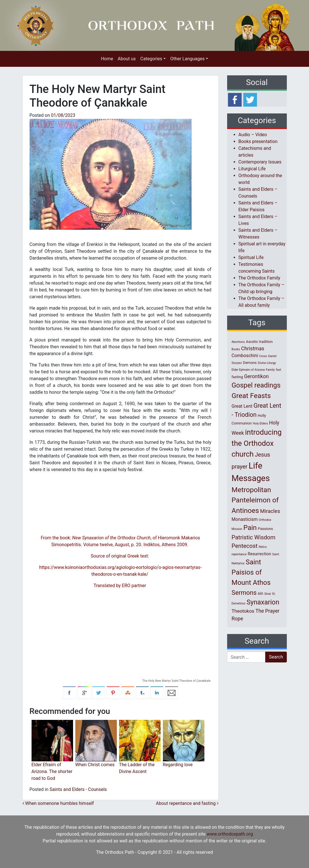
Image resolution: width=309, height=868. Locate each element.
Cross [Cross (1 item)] (263, 356)
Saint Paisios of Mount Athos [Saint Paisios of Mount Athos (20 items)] (251, 572)
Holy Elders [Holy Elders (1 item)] (260, 423)
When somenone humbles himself (58, 803)
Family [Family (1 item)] (270, 370)
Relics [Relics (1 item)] (263, 547)
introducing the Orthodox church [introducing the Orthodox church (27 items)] (257, 443)
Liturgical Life (252, 169)
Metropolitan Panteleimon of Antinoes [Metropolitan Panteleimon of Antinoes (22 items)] (255, 500)
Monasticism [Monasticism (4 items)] (245, 519)
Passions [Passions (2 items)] (265, 529)
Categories (151, 59)
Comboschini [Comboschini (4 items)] (245, 356)
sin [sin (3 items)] (261, 593)
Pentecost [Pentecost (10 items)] (245, 546)
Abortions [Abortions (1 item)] (238, 342)
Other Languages (187, 59)
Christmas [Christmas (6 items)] (253, 348)
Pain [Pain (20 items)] (250, 528)
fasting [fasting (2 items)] (237, 377)
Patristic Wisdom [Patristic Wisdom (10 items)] (254, 537)
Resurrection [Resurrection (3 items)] (260, 554)
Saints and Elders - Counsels (78, 789)
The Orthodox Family (259, 278)
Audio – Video (253, 135)
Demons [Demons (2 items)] (250, 363)
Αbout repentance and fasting (187, 803)
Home (107, 59)
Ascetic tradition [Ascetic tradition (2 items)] (259, 342)
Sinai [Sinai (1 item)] (268, 594)
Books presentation (258, 141)
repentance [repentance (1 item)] (239, 554)
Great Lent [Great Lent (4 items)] (242, 406)
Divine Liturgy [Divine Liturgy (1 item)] (267, 363)
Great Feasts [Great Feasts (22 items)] (251, 396)
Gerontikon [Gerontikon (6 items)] (257, 376)
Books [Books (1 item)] (236, 349)
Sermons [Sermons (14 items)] (244, 593)
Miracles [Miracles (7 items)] (270, 511)
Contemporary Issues (260, 162)
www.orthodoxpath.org (230, 834)
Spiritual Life (251, 257)
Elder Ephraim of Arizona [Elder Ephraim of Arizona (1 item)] (248, 370)
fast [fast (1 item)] (278, 370)
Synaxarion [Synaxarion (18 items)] (263, 602)
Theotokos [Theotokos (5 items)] (243, 611)
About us (127, 59)
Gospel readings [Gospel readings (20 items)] (256, 385)
